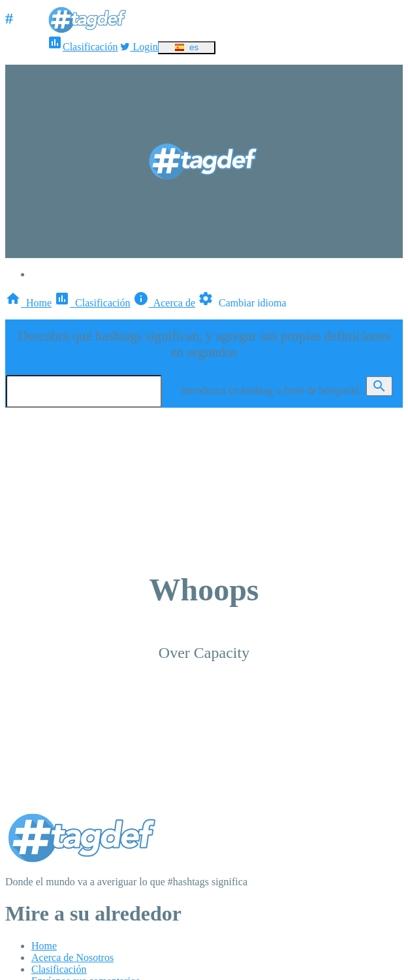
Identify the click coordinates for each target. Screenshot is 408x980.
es (186, 47)
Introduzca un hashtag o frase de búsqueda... (274, 390)
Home (28, 303)
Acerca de (165, 303)
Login (139, 47)
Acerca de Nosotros (72, 957)
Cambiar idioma (242, 303)
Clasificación (82, 47)
